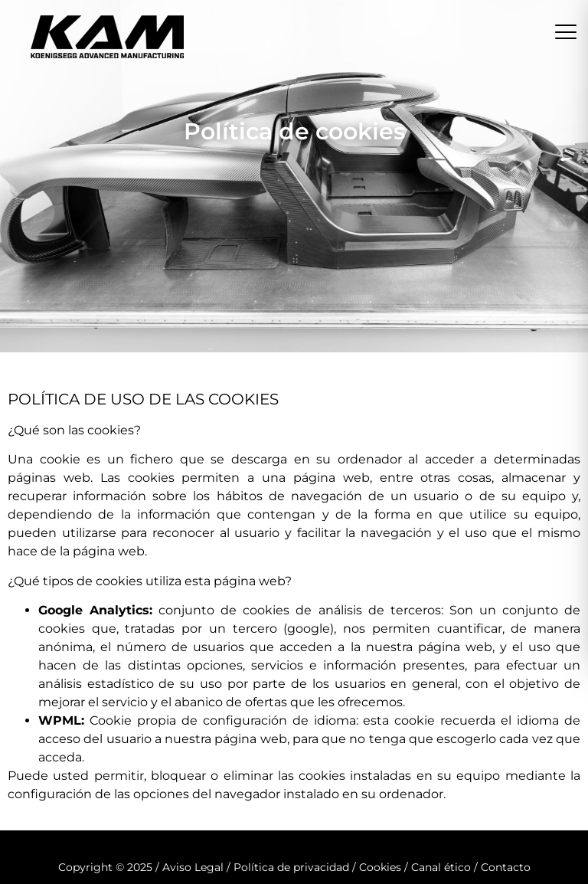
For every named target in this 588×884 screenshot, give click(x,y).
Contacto (506, 867)
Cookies (380, 867)
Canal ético (441, 867)
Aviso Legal (193, 867)
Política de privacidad (291, 867)
